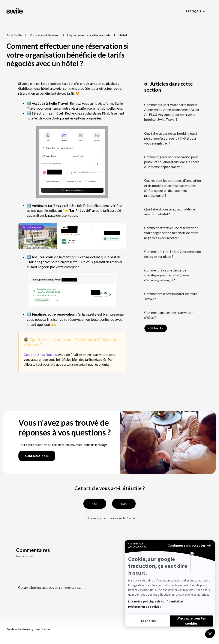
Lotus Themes (42, 629)
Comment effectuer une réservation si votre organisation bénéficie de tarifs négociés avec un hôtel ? (172, 233)
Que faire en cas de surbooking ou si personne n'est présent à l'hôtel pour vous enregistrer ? (170, 138)
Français (194, 11)
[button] (95, 504)
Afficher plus (156, 328)
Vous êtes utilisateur (44, 35)
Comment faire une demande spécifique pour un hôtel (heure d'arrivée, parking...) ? (167, 275)
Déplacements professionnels (89, 35)
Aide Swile (14, 35)
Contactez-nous (37, 456)
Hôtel (123, 35)
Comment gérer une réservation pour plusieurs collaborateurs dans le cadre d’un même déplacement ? (172, 162)
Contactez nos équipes (40, 354)
